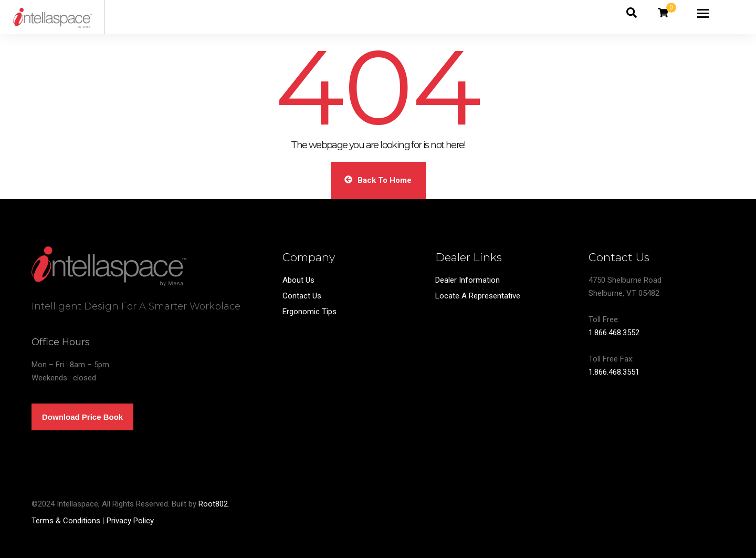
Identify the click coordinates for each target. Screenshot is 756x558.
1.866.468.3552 (614, 333)
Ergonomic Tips (309, 312)
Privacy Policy (130, 521)
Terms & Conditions (66, 521)
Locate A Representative (478, 296)
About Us (298, 280)
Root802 (213, 504)
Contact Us (302, 296)
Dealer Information (468, 280)
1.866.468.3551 (614, 372)
